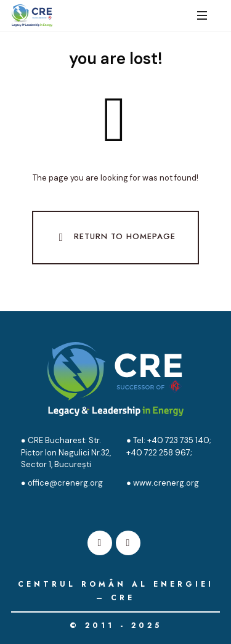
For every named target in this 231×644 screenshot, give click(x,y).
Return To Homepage (115, 237)
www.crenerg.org (166, 483)
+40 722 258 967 (158, 453)
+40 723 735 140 (177, 440)
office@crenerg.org (65, 483)
